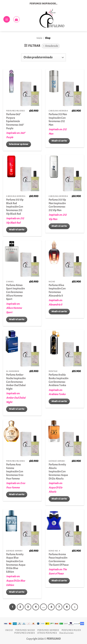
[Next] (75, 607)
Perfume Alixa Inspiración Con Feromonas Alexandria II (57, 290)
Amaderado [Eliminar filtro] (52, 46)
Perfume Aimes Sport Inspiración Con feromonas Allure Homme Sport (15, 292)
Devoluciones (66, 633)
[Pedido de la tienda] (43, 57)
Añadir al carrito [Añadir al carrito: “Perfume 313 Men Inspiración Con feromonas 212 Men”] (59, 141)
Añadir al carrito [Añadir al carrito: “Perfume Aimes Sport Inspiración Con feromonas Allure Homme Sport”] (17, 319)
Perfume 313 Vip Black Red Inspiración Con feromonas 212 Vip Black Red (15, 207)
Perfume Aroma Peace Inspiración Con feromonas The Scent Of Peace (59, 560)
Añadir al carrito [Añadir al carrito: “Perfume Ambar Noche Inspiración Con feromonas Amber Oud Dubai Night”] (17, 409)
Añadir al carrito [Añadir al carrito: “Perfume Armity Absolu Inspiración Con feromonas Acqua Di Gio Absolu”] (59, 499)
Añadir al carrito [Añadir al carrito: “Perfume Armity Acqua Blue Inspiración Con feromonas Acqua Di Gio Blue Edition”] (17, 592)
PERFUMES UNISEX (25, 633)
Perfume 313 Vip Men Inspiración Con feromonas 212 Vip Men (57, 205)
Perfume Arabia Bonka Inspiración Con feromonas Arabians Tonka (58, 380)
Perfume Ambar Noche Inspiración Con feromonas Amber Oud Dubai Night (16, 382)
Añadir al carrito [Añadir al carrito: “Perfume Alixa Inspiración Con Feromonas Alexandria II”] (59, 311)
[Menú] (7, 19)
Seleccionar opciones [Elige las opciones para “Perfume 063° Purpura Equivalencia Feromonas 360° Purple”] (19, 144)
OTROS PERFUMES (47, 633)
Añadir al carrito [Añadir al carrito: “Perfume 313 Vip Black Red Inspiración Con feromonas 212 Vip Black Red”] (17, 230)
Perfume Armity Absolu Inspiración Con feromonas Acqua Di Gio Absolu (58, 472)
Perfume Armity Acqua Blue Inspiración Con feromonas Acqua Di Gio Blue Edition (16, 563)
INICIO (9, 630)
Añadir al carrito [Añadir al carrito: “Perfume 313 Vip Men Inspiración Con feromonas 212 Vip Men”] (59, 226)
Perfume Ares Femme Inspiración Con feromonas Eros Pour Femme (15, 472)
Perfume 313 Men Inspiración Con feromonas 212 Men (58, 120)
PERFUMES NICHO (25, 630)
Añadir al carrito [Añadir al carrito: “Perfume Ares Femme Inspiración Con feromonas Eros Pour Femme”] (17, 494)
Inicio (39, 38)
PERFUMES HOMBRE (48, 630)
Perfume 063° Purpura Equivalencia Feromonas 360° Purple (15, 121)
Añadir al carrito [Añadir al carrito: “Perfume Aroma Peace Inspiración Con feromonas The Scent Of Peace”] (59, 581)
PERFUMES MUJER (71, 630)
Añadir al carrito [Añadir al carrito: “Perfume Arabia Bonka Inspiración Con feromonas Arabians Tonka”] (59, 401)
